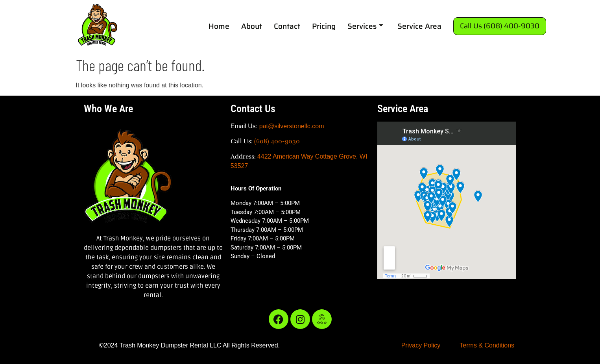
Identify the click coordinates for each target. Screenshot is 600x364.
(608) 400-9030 (277, 141)
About (252, 26)
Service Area (419, 26)
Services (365, 26)
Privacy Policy (421, 345)
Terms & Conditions (487, 345)
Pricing (324, 26)
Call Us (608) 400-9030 (500, 26)
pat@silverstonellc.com (292, 126)
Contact (287, 26)
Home (219, 26)
